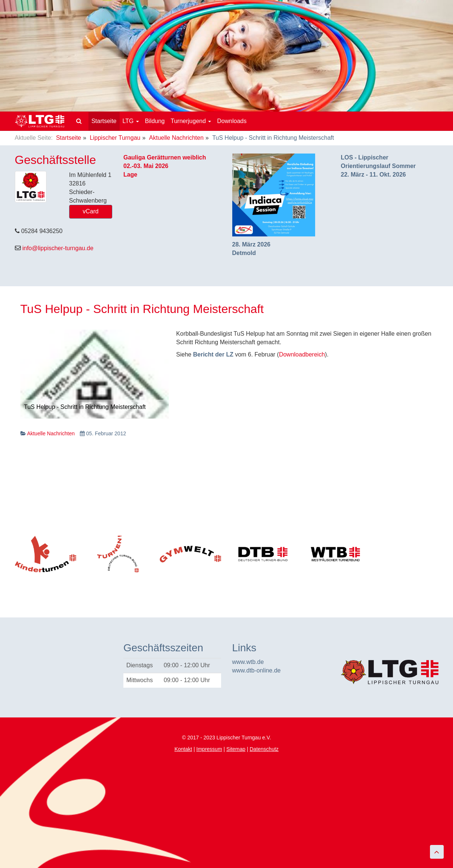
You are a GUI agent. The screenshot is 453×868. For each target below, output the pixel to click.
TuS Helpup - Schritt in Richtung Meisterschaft (142, 309)
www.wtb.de (248, 662)
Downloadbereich (302, 354)
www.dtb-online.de (257, 670)
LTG (131, 121)
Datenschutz (264, 749)
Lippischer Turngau (115, 138)
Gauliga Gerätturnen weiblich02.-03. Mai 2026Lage (165, 166)
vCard (91, 211)
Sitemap (236, 749)
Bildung (155, 121)
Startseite (104, 121)
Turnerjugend (191, 121)
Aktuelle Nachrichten (176, 138)
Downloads (232, 121)
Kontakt (183, 749)
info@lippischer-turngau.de (58, 248)
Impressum (209, 749)
